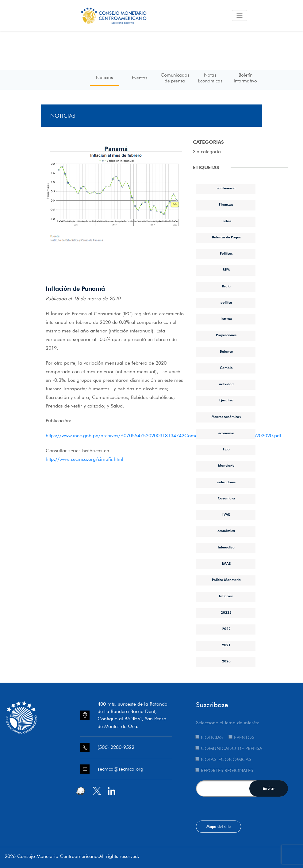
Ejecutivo (226, 400)
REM (226, 270)
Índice (226, 221)
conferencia (226, 188)
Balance (226, 351)
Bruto (226, 286)
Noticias (104, 78)
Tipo (226, 449)
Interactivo (226, 547)
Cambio (226, 368)
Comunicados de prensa (175, 78)
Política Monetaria (226, 580)
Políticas (226, 253)
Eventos (140, 78)
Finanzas (226, 204)
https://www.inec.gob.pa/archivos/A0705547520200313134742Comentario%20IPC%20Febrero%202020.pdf (163, 436)
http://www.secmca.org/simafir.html (84, 459)
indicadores (226, 482)
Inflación (226, 596)
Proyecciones (226, 335)
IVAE (226, 514)
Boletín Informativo (245, 78)
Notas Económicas (210, 78)
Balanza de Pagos (226, 237)
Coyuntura (226, 498)
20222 (226, 612)
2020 (226, 661)
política (226, 302)
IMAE (226, 563)
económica (226, 531)
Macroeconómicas (226, 417)
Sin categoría (207, 152)
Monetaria (226, 465)
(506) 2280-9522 (116, 747)
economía (226, 433)
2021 (226, 645)
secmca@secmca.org (120, 769)
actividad (226, 384)
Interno (226, 319)
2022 (226, 629)
